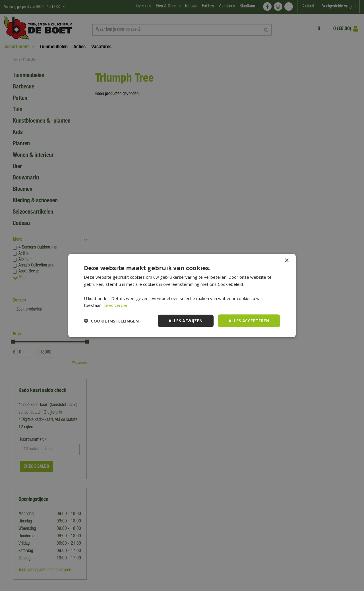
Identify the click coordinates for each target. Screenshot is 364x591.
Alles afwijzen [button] (186, 321)
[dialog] (182, 295)
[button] (111, 321)
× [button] (287, 261)
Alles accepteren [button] (249, 321)
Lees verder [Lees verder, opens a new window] (116, 305)
